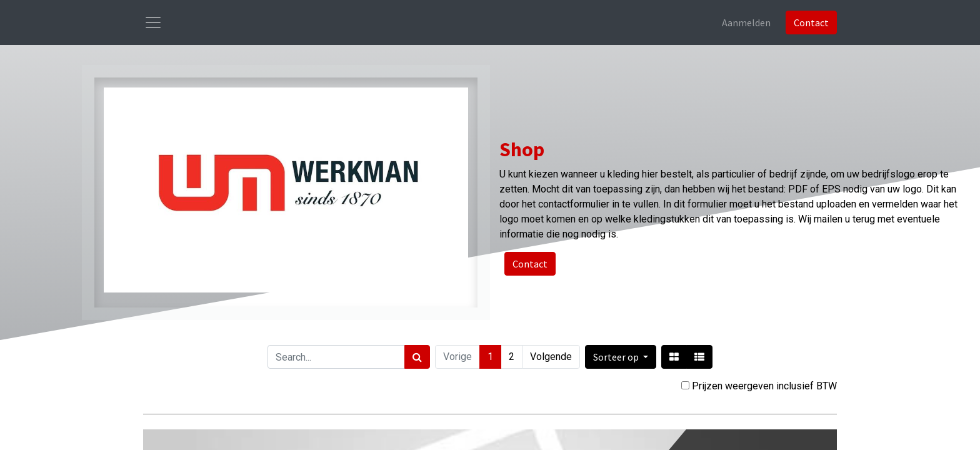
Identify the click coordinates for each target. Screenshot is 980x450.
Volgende (551, 357)
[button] (621, 357)
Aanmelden (746, 22)
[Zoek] (417, 357)
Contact (811, 22)
